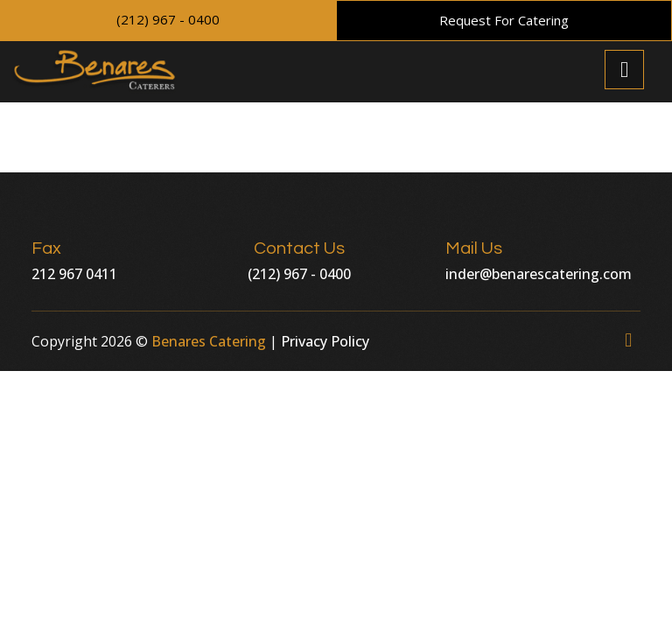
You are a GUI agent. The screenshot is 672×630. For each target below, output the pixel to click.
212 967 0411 (74, 274)
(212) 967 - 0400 (168, 19)
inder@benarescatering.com (539, 274)
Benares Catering (209, 341)
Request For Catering (504, 20)
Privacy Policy (325, 341)
